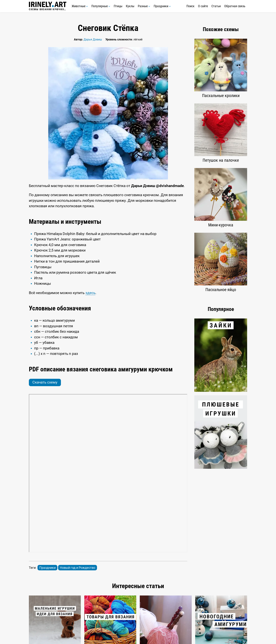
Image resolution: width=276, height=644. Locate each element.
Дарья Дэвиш (93, 39)
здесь (90, 293)
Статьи (216, 6)
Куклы (130, 6)
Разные (144, 6)
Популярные (101, 6)
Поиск (190, 6)
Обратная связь (235, 6)
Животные (80, 6)
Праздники (162, 6)
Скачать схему (45, 382)
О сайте (203, 6)
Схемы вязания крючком (48, 6)
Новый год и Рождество (78, 568)
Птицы (118, 6)
